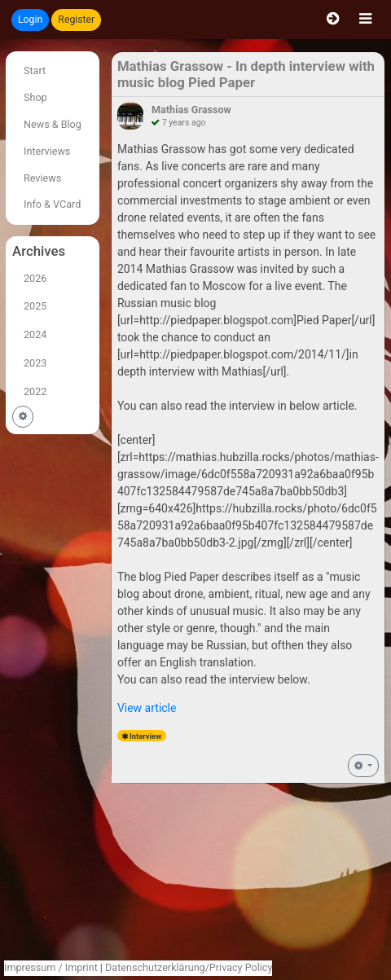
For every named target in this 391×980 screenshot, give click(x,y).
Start (35, 70)
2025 (35, 306)
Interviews (47, 151)
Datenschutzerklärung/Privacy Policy (189, 967)
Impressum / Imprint (51, 967)
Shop (35, 97)
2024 (35, 334)
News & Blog (53, 124)
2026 (35, 278)
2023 (35, 363)
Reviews (42, 178)
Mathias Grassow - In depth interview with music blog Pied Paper (246, 74)
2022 (35, 391)
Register (76, 20)
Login (30, 20)
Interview (145, 736)
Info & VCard (52, 204)
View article (147, 708)
